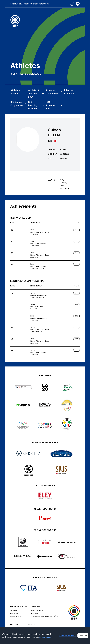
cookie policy (45, 637)
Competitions (16, 616)
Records (34, 613)
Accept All (83, 636)
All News (14, 611)
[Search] (72, 4)
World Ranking (37, 611)
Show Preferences (67, 636)
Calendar (14, 613)
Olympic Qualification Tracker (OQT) (45, 616)
